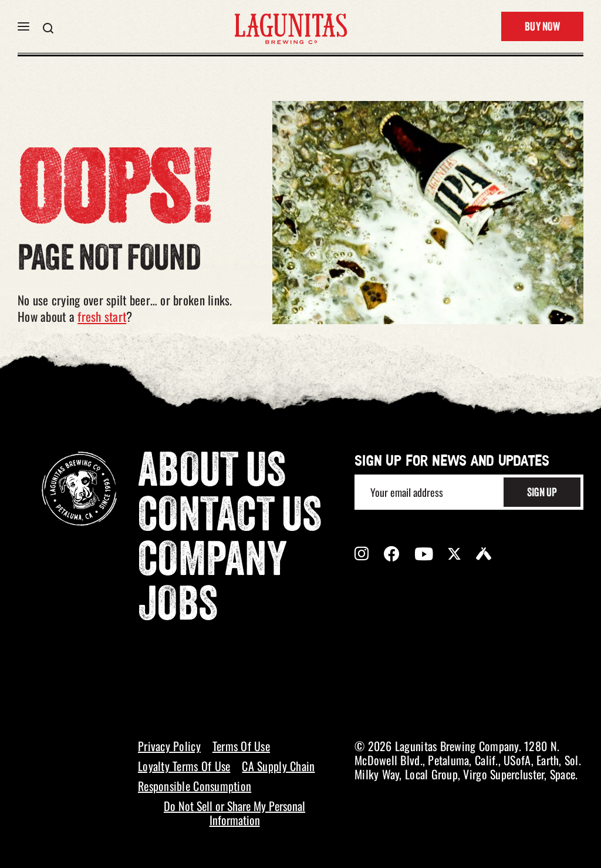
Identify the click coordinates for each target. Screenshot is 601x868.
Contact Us (230, 519)
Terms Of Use (241, 746)
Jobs (178, 608)
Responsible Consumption (195, 786)
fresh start (102, 316)
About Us (212, 474)
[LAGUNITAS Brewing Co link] (291, 26)
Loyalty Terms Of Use (184, 766)
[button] (23, 26)
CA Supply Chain (278, 766)
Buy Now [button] (542, 28)
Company (212, 563)
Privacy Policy (169, 746)
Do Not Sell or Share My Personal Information (234, 813)
